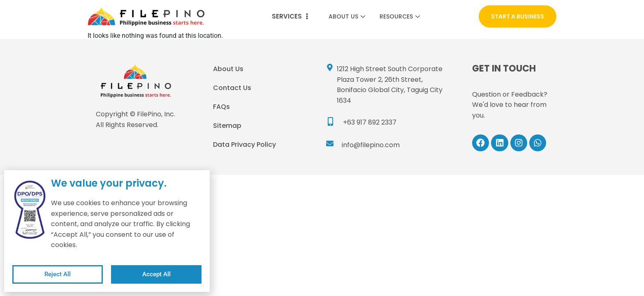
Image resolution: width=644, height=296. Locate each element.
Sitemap (227, 126)
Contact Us (232, 88)
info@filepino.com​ (371, 145)
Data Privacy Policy (244, 145)
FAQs (221, 107)
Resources (401, 16)
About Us (348, 16)
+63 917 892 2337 (370, 122)
